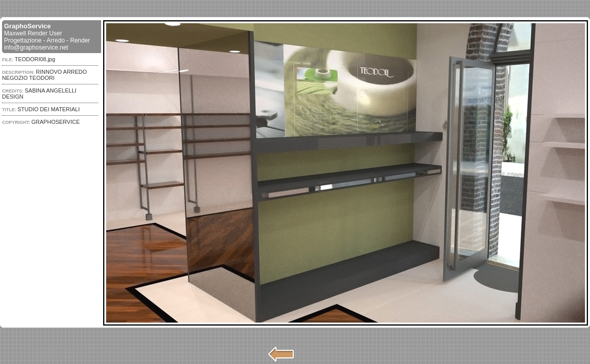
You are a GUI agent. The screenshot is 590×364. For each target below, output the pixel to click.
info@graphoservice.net (36, 48)
